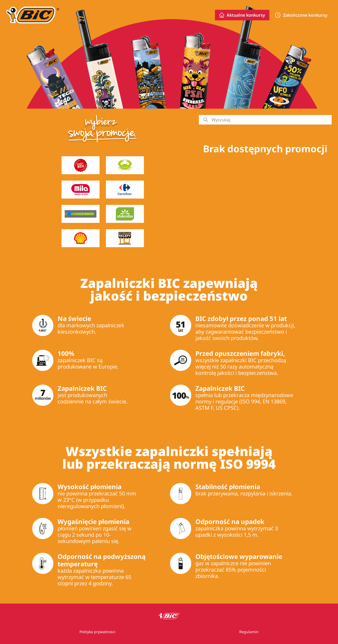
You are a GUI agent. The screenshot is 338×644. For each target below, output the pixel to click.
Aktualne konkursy (242, 15)
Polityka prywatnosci (97, 632)
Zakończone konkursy (301, 15)
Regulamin (249, 632)
